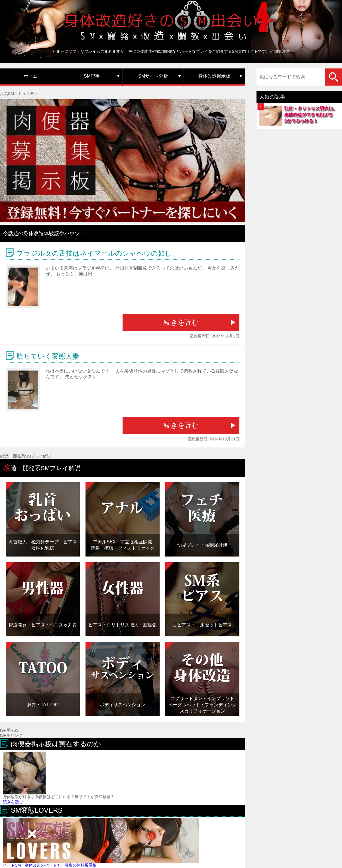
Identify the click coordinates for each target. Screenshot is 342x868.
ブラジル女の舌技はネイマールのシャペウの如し (94, 253)
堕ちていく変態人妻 (48, 356)
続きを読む (181, 322)
